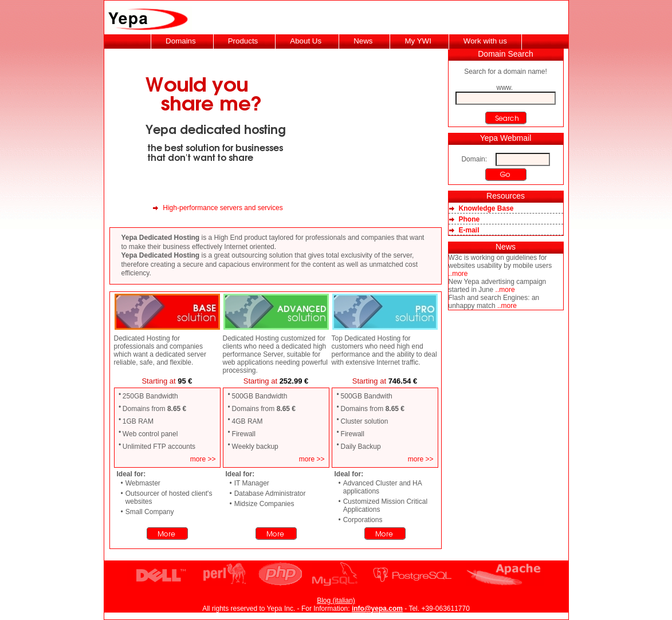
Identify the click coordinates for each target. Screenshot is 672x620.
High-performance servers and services (223, 208)
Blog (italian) (336, 601)
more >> (203, 459)
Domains (181, 41)
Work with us (485, 41)
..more (458, 274)
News (363, 41)
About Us (306, 41)
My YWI (418, 41)
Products (243, 41)
